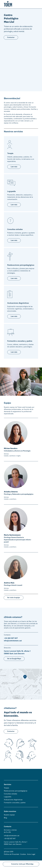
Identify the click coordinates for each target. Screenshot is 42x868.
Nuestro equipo (9, 815)
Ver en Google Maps (14, 659)
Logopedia (8, 797)
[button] (37, 5)
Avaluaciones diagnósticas (13, 800)
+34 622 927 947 (10, 838)
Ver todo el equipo (14, 598)
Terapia (6, 788)
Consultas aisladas (11, 794)
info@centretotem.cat (12, 836)
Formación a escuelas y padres (15, 803)
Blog (5, 818)
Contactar (11, 37)
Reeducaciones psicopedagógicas (16, 791)
